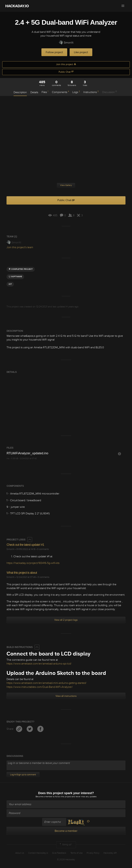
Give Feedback (59, 853)
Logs (76, 92)
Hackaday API (110, 853)
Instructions (91, 92)
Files (45, 92)
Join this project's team (20, 247)
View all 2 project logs (66, 620)
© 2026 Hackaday (66, 860)
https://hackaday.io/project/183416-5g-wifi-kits (33, 563)
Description (20, 92)
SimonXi (66, 43)
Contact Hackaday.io (38, 853)
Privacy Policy (93, 853)
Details (34, 92)
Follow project (54, 52)
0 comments (43, 549)
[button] (123, 6)
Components (60, 92)
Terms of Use (76, 853)
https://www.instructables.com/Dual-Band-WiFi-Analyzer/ (40, 687)
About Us (20, 853)
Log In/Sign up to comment (23, 775)
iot (10, 284)
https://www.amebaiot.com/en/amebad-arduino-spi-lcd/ (39, 664)
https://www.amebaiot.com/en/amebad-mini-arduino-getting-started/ (46, 683)
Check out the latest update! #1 (25, 545)
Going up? (65, 845)
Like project (81, 52)
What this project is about (22, 573)
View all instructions (66, 696)
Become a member (44, 797)
